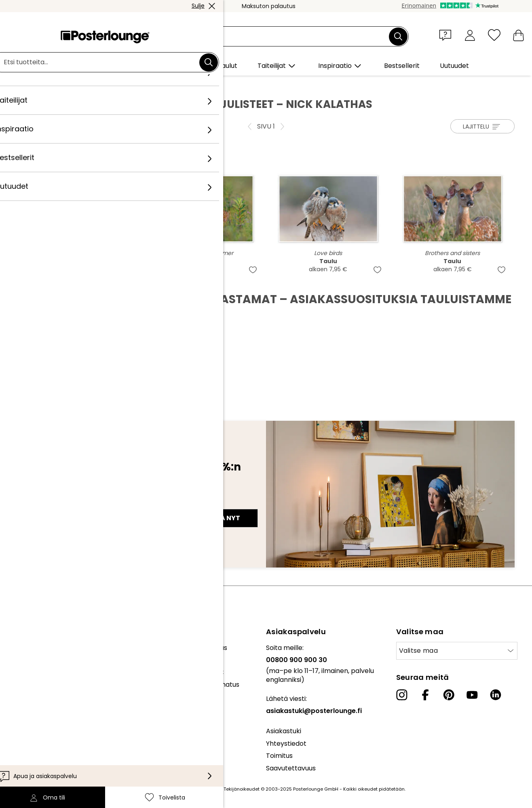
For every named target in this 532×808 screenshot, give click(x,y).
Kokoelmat (23, 648)
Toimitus (279, 756)
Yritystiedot (24, 737)
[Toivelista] (494, 35)
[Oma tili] (470, 35)
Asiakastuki (284, 731)
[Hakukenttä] (275, 37)
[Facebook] (425, 695)
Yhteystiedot (286, 744)
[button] (447, 35)
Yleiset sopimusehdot (40, 701)
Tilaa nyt (223, 518)
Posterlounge (40, 85)
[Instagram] (402, 695)
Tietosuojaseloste (34, 713)
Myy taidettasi (28, 680)
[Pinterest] (449, 695)
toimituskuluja (205, 789)
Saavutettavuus (291, 768)
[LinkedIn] (496, 695)
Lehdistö (19, 668)
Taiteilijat (80, 85)
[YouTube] (472, 695)
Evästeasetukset (33, 725)
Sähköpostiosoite (52, 504)
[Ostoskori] (518, 35)
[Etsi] (398, 36)
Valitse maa (419, 651)
